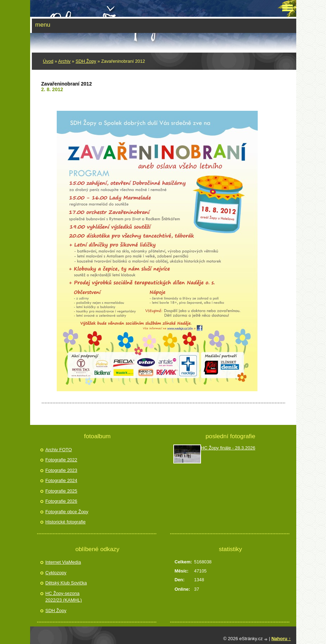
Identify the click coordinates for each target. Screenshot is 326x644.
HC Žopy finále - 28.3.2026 (228, 448)
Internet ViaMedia (63, 562)
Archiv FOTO (59, 450)
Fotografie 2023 (61, 470)
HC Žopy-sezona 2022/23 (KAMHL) (64, 597)
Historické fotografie (66, 522)
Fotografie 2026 (61, 501)
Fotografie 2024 (61, 480)
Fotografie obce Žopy (67, 512)
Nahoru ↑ (281, 639)
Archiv (64, 61)
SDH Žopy (86, 61)
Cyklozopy (56, 573)
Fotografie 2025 (61, 491)
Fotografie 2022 (61, 460)
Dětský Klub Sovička (66, 583)
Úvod (48, 61)
